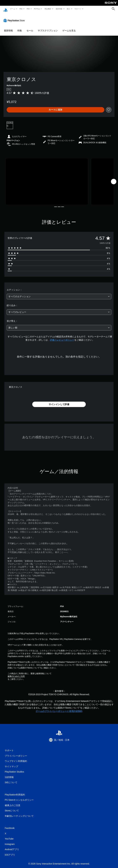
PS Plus (37, 9)
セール (30, 28)
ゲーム (12, 9)
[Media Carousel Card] (47, 179)
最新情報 (59, 9)
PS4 (28, 9)
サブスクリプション (48, 28)
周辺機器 (48, 9)
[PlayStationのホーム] (6, 9)
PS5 (21, 9)
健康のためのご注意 (16, 673)
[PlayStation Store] (15, 17)
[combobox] (59, 293)
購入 (69, 9)
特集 (20, 28)
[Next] (114, 179)
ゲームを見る (69, 28)
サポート (78, 9)
